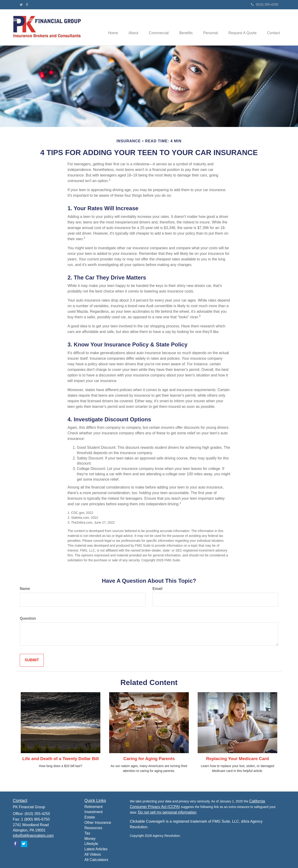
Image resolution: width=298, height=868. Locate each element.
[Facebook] (27, 5)
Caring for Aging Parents (149, 759)
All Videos (93, 854)
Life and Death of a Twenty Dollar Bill (61, 759)
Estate (90, 817)
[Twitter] (21, 5)
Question (28, 618)
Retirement (94, 807)
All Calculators (96, 860)
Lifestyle (91, 844)
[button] (127, 27)
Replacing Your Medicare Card (237, 759)
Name (25, 589)
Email (157, 589)
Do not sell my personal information (167, 812)
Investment (94, 812)
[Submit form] (32, 660)
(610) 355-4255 (265, 4)
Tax (87, 833)
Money (90, 839)
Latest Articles (96, 849)
